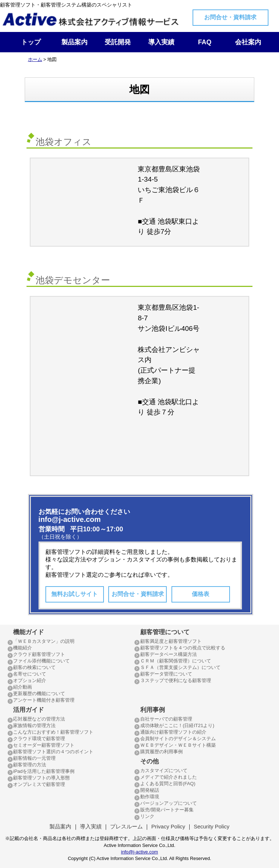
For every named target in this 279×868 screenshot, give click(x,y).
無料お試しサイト (74, 594)
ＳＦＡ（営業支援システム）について (180, 667)
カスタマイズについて (164, 770)
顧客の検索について (34, 667)
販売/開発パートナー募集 (167, 810)
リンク (147, 816)
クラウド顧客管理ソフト (39, 654)
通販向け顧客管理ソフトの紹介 (173, 732)
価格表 (201, 594)
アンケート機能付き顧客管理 (44, 700)
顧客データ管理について (166, 674)
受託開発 (118, 42)
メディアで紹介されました (169, 777)
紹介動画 (23, 687)
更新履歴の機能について (39, 693)
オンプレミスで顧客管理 (39, 784)
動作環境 (150, 797)
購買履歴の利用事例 (161, 752)
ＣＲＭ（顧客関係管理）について (176, 661)
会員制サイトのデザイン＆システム (178, 739)
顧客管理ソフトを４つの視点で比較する (183, 648)
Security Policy (211, 826)
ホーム (35, 59)
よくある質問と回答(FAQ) (168, 784)
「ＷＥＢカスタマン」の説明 (44, 641)
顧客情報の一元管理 (34, 758)
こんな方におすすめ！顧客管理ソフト (53, 732)
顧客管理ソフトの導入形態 (41, 778)
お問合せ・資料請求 (230, 17)
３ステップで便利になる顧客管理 (176, 680)
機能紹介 (23, 648)
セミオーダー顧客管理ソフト (44, 745)
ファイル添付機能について (41, 661)
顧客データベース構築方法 (169, 654)
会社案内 (248, 42)
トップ (31, 42)
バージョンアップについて (169, 803)
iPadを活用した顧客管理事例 (44, 771)
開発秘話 (150, 790)
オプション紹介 (30, 680)
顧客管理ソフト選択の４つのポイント (53, 752)
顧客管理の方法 (30, 765)
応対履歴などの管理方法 (39, 719)
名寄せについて (30, 674)
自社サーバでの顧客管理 (166, 719)
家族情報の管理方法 (34, 725)
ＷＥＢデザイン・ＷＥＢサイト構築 (178, 745)
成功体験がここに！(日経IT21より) (177, 725)
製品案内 (74, 42)
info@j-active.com (139, 852)
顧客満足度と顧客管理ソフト (171, 641)
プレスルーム (126, 826)
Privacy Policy (168, 826)
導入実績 (161, 42)
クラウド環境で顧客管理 (39, 739)
